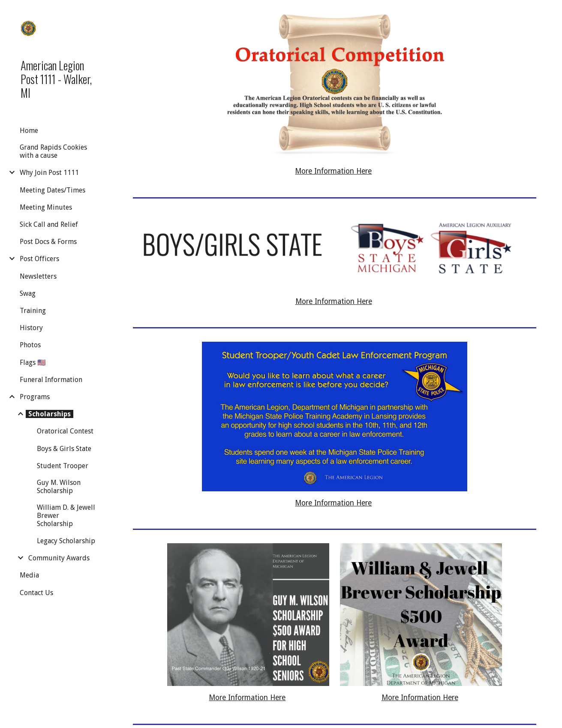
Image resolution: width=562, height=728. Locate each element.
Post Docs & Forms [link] (48, 242)
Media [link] (29, 575)
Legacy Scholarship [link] (66, 541)
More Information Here (333, 171)
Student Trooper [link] (63, 466)
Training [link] (33, 311)
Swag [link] (28, 293)
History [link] (31, 328)
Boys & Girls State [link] (64, 449)
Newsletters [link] (38, 276)
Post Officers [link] (39, 259)
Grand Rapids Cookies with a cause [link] (53, 151)
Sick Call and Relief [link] (49, 224)
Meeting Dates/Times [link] (53, 190)
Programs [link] (35, 397)
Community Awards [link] (59, 558)
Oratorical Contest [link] (65, 431)
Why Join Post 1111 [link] (49, 173)
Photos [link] (30, 345)
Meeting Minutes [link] (46, 207)
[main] (335, 171)
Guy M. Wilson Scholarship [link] (59, 487)
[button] (552, 12)
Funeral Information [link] (51, 380)
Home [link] (29, 131)
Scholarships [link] (50, 414)
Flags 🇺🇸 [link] (33, 362)
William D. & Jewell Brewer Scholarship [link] (66, 516)
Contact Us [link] (36, 593)
